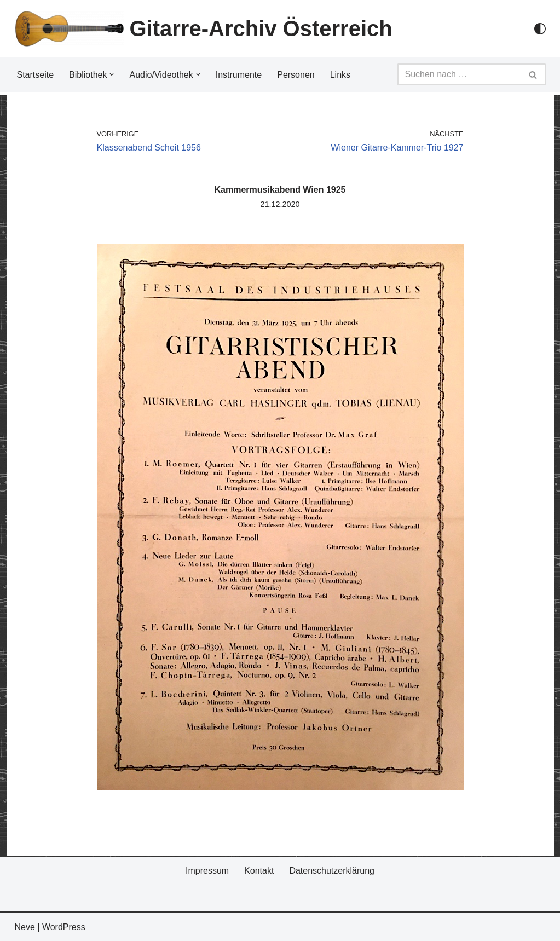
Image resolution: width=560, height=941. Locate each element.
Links (340, 75)
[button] (112, 74)
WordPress (64, 927)
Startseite (36, 75)
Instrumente (239, 75)
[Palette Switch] (540, 29)
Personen (296, 75)
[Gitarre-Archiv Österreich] (204, 28)
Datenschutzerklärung (332, 871)
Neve (25, 927)
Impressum (207, 871)
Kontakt (259, 871)
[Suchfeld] (459, 74)
